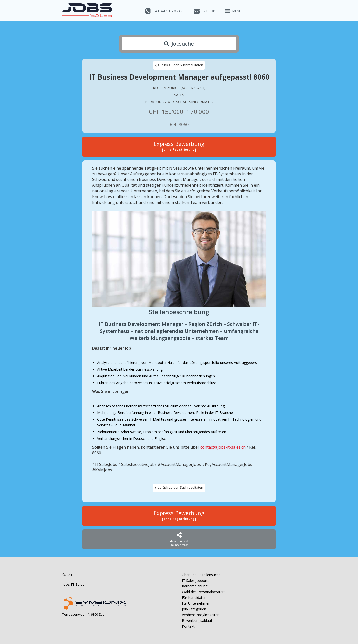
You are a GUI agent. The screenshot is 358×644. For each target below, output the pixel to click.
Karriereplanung (195, 586)
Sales (179, 95)
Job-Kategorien (194, 609)
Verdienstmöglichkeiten (201, 615)
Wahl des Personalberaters (204, 592)
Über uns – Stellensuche (201, 575)
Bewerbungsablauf (197, 620)
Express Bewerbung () (179, 147)
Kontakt (188, 626)
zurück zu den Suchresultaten (179, 65)
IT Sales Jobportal (196, 580)
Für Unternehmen (196, 603)
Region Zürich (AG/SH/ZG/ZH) (179, 88)
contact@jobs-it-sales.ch (223, 447)
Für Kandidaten (194, 598)
